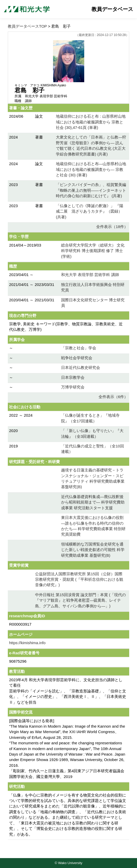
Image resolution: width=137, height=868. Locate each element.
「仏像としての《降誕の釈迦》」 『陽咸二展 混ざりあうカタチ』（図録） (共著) (90, 211)
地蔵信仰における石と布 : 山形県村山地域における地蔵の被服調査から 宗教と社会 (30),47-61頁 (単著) (91, 122)
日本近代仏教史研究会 (81, 367)
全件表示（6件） (113, 397)
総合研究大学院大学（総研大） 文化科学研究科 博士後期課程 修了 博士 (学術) (93, 251)
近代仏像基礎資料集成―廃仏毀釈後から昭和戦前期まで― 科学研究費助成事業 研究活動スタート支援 (93, 502)
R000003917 (20, 624)
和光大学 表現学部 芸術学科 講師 (90, 275)
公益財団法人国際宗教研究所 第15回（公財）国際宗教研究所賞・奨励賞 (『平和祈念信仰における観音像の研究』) (79, 579)
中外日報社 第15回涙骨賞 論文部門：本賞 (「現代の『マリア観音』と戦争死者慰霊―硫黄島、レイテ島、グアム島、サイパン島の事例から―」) (80, 600)
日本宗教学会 (73, 377)
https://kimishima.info (27, 643)
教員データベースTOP (27, 26)
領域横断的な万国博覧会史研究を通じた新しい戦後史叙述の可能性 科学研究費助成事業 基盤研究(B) (93, 550)
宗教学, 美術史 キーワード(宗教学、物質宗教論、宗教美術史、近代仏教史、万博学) (66, 327)
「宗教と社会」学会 (79, 348)
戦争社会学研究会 (77, 358)
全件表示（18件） (112, 227)
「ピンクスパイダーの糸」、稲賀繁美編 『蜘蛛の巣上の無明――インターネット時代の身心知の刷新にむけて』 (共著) (91, 190)
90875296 (18, 661)
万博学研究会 (73, 387)
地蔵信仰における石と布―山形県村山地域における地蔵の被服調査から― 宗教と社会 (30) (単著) (91, 169)
